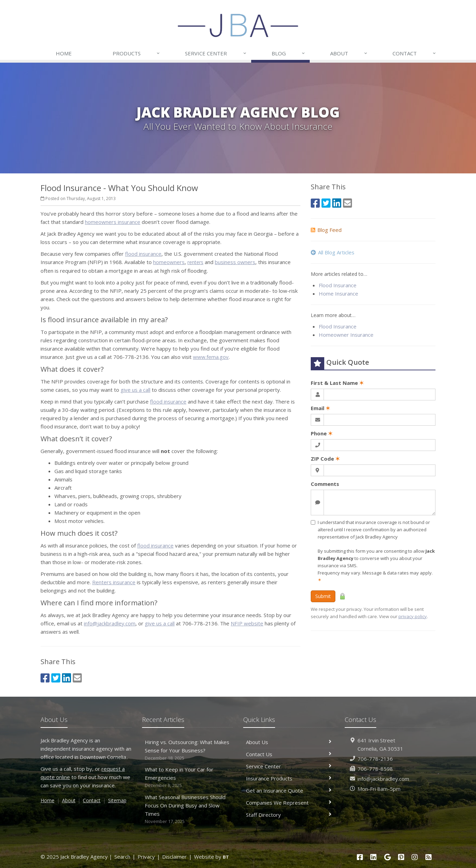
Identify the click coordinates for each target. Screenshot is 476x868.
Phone (322, 433)
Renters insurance (114, 582)
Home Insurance (338, 293)
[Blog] (429, 857)
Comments (325, 484)
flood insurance (143, 254)
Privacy (146, 857)
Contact (415, 53)
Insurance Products (289, 778)
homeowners (169, 262)
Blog (289, 53)
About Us (289, 742)
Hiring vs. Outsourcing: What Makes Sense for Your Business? (188, 750)
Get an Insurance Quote (289, 790)
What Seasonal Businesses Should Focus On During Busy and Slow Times (188, 809)
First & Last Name (337, 383)
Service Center (216, 53)
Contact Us (289, 754)
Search (122, 857)
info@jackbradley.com (110, 623)
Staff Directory (289, 815)
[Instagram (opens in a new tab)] (415, 857)
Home (64, 53)
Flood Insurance (338, 285)
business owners (235, 262)
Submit (323, 596)
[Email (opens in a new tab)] (77, 678)
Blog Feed (326, 230)
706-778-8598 (375, 769)
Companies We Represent (289, 803)
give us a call (135, 390)
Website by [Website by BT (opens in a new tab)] (211, 857)
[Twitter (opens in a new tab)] (56, 678)
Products (136, 53)
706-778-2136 (375, 759)
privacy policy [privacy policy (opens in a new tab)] (413, 616)
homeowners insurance (113, 222)
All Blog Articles (333, 252)
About (349, 53)
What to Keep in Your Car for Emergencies (188, 777)
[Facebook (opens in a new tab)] (45, 678)
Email (320, 408)
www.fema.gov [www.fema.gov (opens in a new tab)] (211, 357)
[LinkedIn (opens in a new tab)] (67, 678)
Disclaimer (174, 857)
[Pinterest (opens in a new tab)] (401, 857)
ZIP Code (325, 459)
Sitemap (117, 800)
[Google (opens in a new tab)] (387, 857)
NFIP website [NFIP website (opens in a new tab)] (247, 623)
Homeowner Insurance (346, 335)
